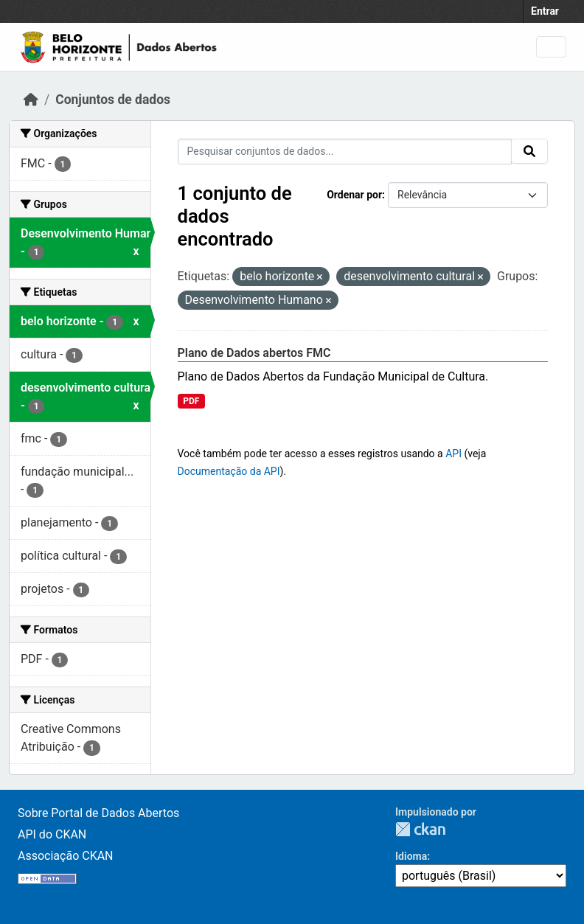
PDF (191, 401)
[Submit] (529, 151)
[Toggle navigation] (551, 47)
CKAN (420, 829)
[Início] (31, 100)
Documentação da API (229, 471)
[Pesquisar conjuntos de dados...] (345, 152)
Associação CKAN (66, 856)
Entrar (545, 11)
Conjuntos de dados (113, 100)
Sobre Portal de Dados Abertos (98, 813)
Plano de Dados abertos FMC (254, 353)
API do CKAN (52, 834)
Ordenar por (354, 195)
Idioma (411, 856)
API (453, 454)
